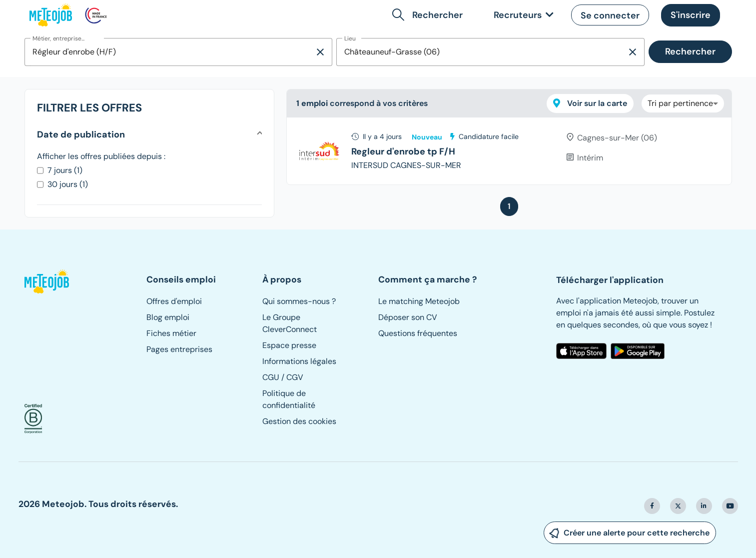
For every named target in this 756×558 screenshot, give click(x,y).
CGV (295, 377)
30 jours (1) (68, 184)
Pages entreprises (179, 349)
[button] (429, 15)
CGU (271, 377)
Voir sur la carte (590, 103)
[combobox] (170, 52)
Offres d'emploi (174, 301)
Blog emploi (168, 317)
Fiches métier (171, 333)
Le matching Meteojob (419, 301)
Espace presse (289, 345)
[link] (522, 15)
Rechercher (690, 51)
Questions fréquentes (418, 333)
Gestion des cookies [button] (299, 421)
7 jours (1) (65, 170)
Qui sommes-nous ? (299, 301)
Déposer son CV (408, 317)
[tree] (509, 151)
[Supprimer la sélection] (320, 52)
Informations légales (299, 361)
